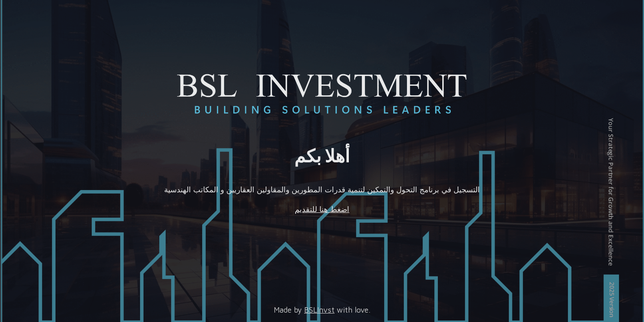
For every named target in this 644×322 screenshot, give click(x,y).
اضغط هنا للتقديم (322, 209)
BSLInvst (319, 310)
